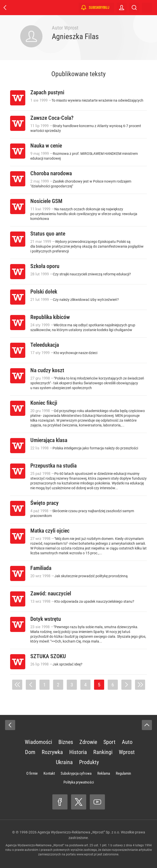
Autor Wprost (65, 28)
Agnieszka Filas (75, 36)
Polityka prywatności (79, 782)
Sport (109, 742)
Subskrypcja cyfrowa (76, 773)
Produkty (89, 762)
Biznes (66, 742)
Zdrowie (88, 742)
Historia (78, 752)
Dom (30, 752)
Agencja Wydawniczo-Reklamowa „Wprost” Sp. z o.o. (79, 832)
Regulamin (123, 773)
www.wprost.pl (87, 854)
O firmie (32, 773)
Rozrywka (52, 752)
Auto (127, 742)
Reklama (104, 773)
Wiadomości (38, 742)
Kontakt (49, 773)
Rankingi (103, 752)
